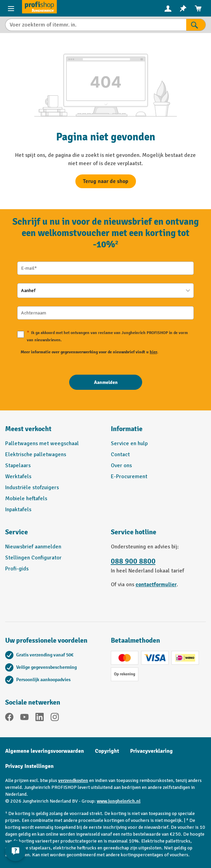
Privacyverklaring (151, 751)
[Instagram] (55, 718)
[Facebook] (9, 718)
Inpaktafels (18, 510)
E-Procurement (129, 476)
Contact (120, 454)
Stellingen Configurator (33, 558)
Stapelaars (18, 465)
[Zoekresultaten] (196, 25)
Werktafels (18, 476)
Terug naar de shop (106, 181)
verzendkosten (73, 780)
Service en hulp (129, 443)
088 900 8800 (133, 561)
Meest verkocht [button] (28, 429)
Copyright (107, 751)
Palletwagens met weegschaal (42, 443)
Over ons (121, 465)
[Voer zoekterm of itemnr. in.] (96, 25)
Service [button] (17, 532)
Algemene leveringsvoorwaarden (45, 751)
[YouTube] (24, 718)
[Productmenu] (11, 8)
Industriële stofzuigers (32, 487)
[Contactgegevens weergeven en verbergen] (15, 851)
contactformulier (156, 585)
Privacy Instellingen (29, 766)
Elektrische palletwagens (36, 454)
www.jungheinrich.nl (119, 801)
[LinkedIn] (40, 718)
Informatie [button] (127, 429)
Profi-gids (17, 569)
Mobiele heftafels (26, 499)
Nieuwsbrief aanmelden (33, 547)
